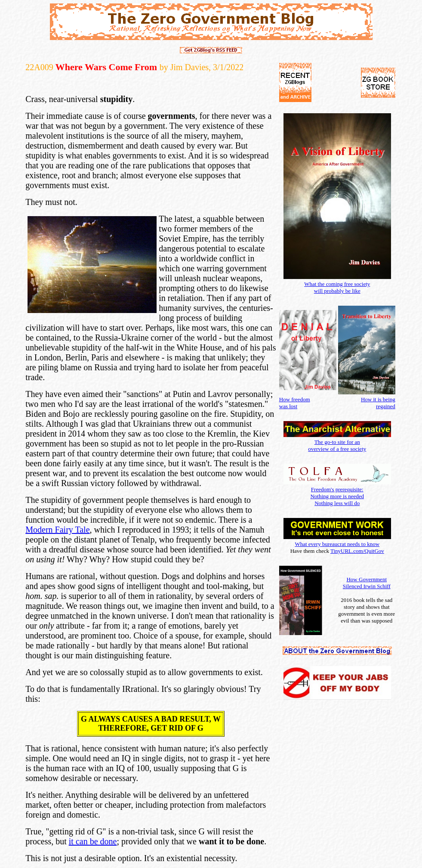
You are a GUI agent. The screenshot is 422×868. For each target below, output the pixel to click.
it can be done (93, 841)
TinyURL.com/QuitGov (357, 551)
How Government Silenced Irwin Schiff (367, 583)
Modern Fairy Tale (57, 530)
